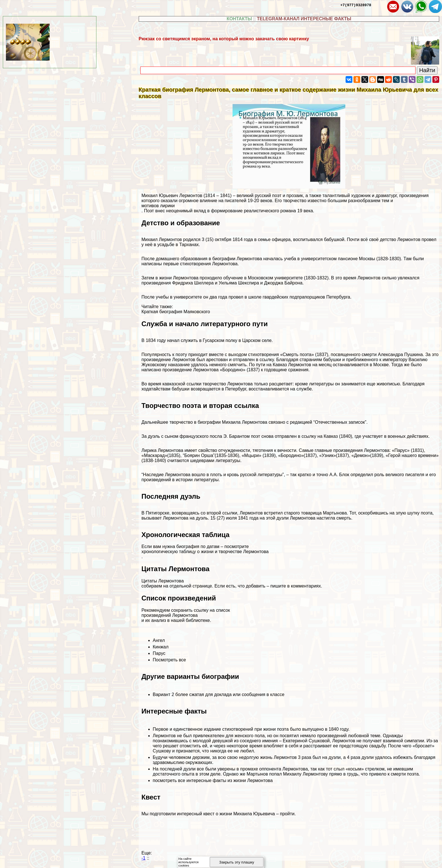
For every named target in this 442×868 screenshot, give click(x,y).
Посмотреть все (169, 660)
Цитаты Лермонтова (163, 581)
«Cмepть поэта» (297, 355)
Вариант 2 (163, 694)
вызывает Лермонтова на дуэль (175, 518)
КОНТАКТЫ (239, 19)
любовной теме (364, 736)
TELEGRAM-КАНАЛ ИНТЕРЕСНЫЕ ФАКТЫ (304, 19)
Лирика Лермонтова (162, 450)
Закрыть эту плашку (237, 862)
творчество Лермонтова (228, 384)
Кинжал (161, 647)
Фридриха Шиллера (193, 283)
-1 (143, 858)
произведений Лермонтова (170, 615)
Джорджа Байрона (283, 283)
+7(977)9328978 (356, 5)
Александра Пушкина (400, 355)
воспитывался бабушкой (319, 239)
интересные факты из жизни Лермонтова (229, 780)
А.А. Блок (339, 475)
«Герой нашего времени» (412, 455)
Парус (159, 653)
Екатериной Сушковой (306, 741)
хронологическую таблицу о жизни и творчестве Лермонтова (205, 552)
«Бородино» (233, 370)
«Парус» (401, 450)
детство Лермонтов (400, 239)
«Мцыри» (251, 455)
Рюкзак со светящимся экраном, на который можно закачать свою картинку (224, 39)
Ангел (159, 640)
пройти (287, 814)
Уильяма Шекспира (239, 283)
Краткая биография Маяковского (176, 312)
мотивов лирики (158, 206)
